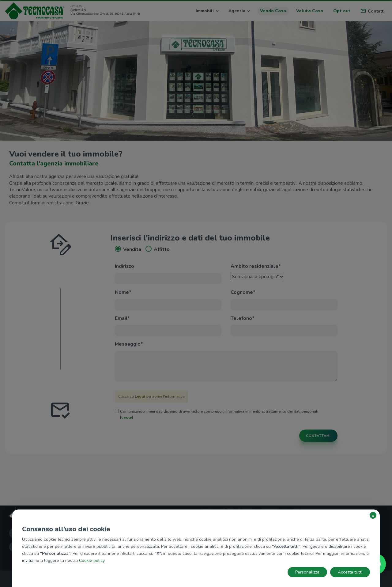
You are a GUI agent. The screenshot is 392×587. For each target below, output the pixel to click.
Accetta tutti (350, 572)
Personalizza (307, 572)
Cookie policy (92, 560)
